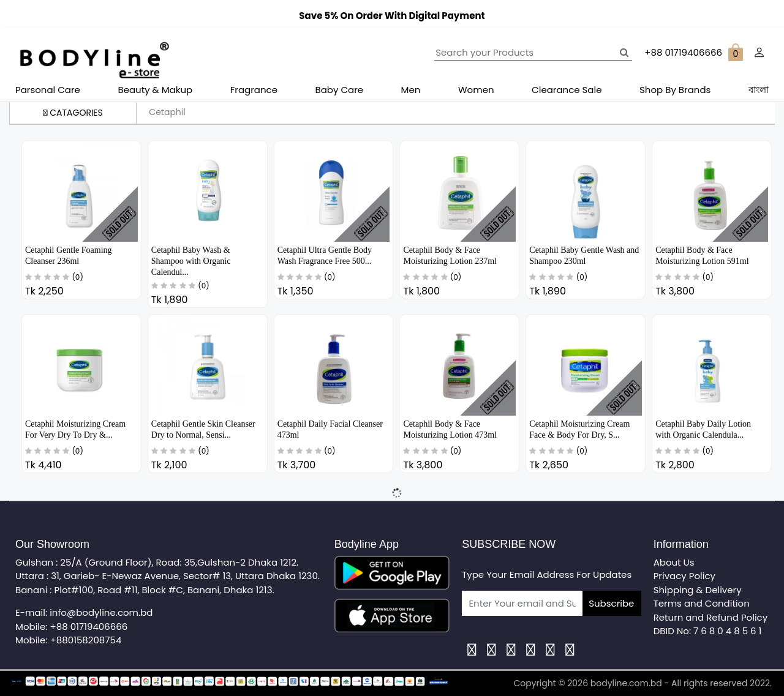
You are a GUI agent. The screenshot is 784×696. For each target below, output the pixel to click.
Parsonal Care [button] (48, 90)
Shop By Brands (675, 90)
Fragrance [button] (254, 90)
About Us (674, 562)
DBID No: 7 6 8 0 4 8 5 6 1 (708, 631)
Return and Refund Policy (710, 617)
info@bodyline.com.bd (101, 612)
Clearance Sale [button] (567, 90)
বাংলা (759, 90)
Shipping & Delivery (698, 590)
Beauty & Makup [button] (155, 90)
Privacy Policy (684, 576)
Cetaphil (167, 112)
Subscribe (611, 603)
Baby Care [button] (340, 90)
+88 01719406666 (89, 627)
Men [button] (411, 90)
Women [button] (476, 90)
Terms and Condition (702, 603)
